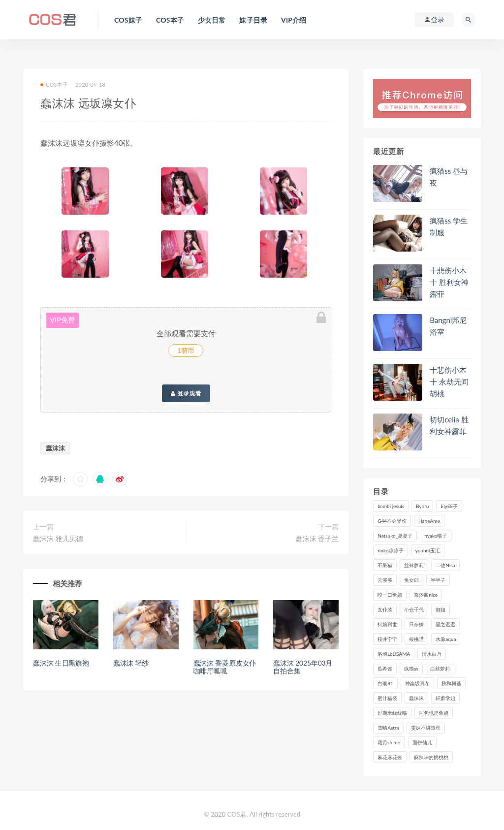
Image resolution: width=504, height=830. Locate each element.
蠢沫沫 (55, 448)
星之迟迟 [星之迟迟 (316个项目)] (445, 624)
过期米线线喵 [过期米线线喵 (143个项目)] (392, 713)
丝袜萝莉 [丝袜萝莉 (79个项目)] (414, 565)
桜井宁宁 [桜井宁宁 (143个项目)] (387, 639)
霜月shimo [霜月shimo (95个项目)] (389, 742)
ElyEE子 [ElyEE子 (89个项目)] (449, 506)
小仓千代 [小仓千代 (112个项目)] (414, 609)
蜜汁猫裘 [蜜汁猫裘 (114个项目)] (387, 698)
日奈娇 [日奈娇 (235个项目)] (416, 624)
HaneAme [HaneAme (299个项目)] (429, 521)
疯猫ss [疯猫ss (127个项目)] (411, 669)
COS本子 (54, 84)
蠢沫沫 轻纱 (131, 663)
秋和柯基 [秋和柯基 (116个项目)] (451, 683)
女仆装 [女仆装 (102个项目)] (385, 609)
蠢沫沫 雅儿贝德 (58, 538)
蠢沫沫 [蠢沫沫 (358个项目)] (416, 698)
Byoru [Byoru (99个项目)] (422, 506)
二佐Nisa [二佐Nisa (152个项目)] (445, 565)
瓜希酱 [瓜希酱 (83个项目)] (385, 669)
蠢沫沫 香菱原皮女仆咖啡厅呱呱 (225, 667)
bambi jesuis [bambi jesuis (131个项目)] (391, 506)
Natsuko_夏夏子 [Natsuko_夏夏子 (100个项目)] (395, 536)
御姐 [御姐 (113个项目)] (441, 609)
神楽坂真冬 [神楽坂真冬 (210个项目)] (417, 683)
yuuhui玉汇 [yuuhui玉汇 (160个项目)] (428, 550)
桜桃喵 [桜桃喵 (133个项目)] (416, 639)
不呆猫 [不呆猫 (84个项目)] (385, 565)
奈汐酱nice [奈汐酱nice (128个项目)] (426, 595)
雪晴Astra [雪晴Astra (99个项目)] (388, 728)
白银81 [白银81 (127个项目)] (385, 683)
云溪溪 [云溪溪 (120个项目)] (385, 580)
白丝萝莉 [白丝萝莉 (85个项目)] (440, 669)
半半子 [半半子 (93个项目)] (438, 580)
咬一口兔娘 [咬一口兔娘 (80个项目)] (390, 595)
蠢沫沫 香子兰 (317, 538)
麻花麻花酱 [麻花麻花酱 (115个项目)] (390, 757)
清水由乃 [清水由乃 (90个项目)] (432, 654)
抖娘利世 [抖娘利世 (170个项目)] (387, 624)
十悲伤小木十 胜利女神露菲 (449, 282)
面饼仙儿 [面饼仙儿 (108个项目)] (422, 742)
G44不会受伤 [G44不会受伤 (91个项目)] (392, 521)
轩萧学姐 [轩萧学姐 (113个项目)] (445, 698)
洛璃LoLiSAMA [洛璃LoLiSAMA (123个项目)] (394, 654)
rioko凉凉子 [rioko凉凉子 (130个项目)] (390, 550)
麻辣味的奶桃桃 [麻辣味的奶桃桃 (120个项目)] (431, 757)
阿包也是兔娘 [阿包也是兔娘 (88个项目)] (434, 713)
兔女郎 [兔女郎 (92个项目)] (411, 580)
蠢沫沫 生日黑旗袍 (61, 663)
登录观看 (186, 393)
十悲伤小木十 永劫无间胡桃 (449, 382)
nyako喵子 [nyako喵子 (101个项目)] (436, 536)
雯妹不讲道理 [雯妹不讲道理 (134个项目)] (426, 728)
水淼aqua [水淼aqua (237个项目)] (446, 639)
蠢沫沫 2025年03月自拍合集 (303, 667)
